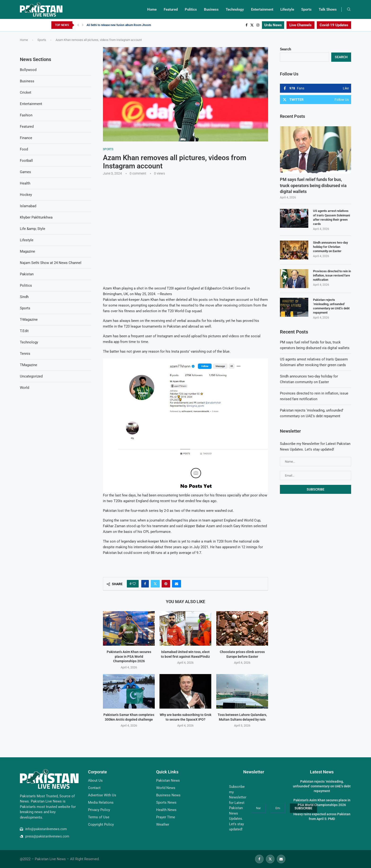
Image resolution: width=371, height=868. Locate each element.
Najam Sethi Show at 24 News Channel (51, 263)
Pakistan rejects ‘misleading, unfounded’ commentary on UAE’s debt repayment (331, 306)
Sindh (24, 297)
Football (26, 161)
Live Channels (300, 25)
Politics (191, 9)
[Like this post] (134, 584)
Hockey (26, 195)
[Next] (83, 25)
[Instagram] (258, 25)
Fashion (26, 115)
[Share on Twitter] (155, 584)
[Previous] (78, 25)
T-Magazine (29, 320)
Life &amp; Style (33, 229)
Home (152, 9)
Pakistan (27, 274)
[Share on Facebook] (145, 584)
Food (24, 149)
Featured (171, 9)
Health (25, 183)
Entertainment (262, 9)
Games (25, 172)
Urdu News (273, 25)
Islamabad (28, 206)
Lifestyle (287, 9)
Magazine (27, 251)
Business (211, 9)
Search (285, 49)
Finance (26, 138)
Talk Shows (328, 9)
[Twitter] (252, 25)
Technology (235, 9)
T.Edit (24, 331)
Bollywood (28, 70)
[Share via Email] (177, 584)
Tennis (25, 354)
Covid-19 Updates (334, 25)
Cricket (26, 92)
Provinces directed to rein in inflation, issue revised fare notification (332, 275)
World (24, 388)
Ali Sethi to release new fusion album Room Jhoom (119, 25)
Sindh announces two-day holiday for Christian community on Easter (330, 247)
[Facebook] (247, 25)
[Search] (349, 9)
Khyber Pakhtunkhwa (36, 217)
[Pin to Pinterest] (166, 584)
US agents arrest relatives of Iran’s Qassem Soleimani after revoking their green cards (331, 217)
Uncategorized (31, 376)
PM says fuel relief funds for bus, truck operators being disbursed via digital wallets (313, 185)
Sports (306, 9)
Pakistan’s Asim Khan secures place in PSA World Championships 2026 (129, 656)
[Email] (281, 859)
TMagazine (29, 365)
